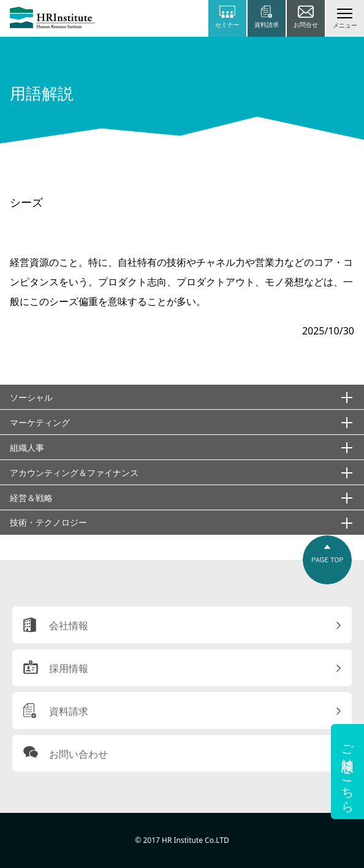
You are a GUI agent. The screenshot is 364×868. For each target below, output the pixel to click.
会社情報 (69, 625)
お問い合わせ (78, 754)
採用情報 (69, 668)
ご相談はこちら (348, 772)
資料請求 (69, 711)
